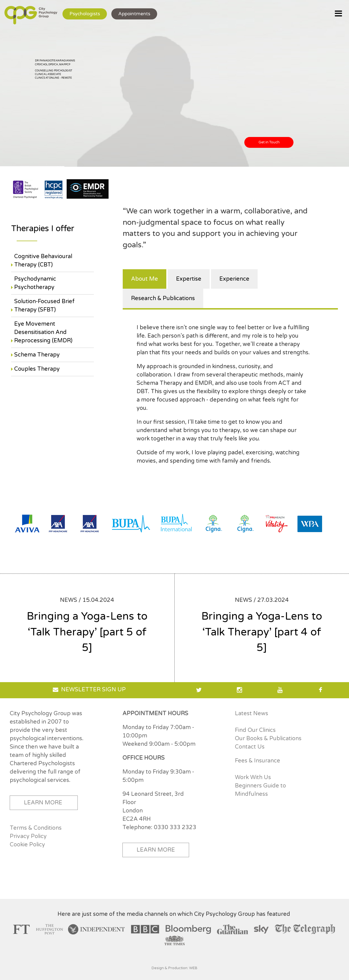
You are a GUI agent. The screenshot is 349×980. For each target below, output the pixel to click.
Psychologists (85, 14)
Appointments (134, 14)
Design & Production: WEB (174, 968)
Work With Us (253, 777)
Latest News (252, 714)
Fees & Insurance (258, 761)
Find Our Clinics (255, 730)
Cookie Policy (27, 845)
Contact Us (250, 747)
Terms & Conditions (36, 828)
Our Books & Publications (268, 739)
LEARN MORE (43, 803)
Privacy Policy (28, 836)
